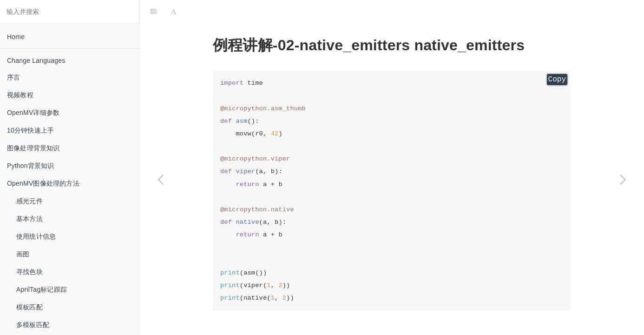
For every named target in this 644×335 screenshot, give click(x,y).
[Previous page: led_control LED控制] (160, 179)
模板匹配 (30, 307)
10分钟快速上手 (30, 130)
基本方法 (30, 219)
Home (16, 37)
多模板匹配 (33, 325)
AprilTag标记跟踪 (42, 289)
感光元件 (30, 201)
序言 (13, 77)
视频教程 (20, 95)
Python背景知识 (31, 166)
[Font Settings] (174, 12)
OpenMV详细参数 (33, 113)
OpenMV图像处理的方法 (43, 183)
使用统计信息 (36, 236)
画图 (23, 254)
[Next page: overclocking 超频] (623, 179)
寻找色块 (30, 272)
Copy (557, 80)
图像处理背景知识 (33, 148)
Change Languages (36, 60)
